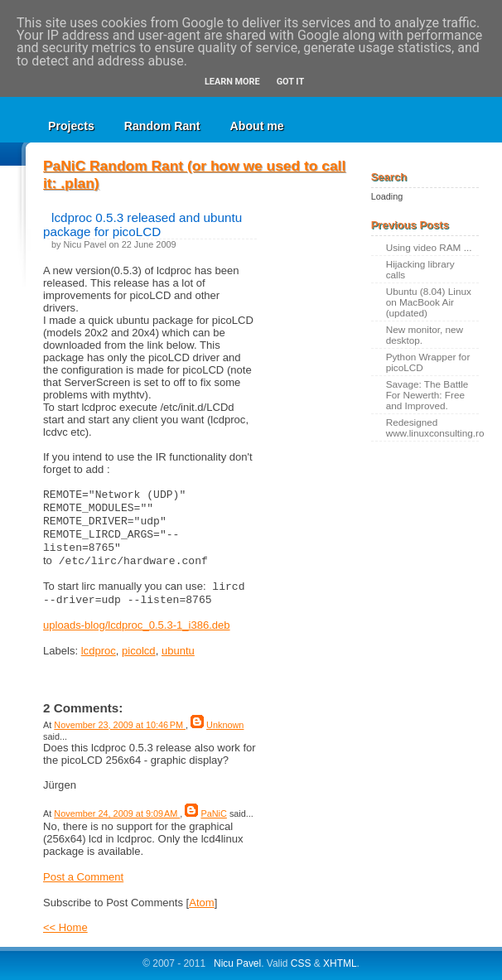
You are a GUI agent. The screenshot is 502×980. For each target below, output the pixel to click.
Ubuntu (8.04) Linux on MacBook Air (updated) (429, 302)
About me (257, 126)
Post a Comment (83, 877)
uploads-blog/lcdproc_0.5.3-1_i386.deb (137, 625)
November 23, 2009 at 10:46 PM (120, 725)
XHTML (340, 963)
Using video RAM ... (429, 247)
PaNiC (213, 813)
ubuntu (178, 651)
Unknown (225, 725)
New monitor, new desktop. (425, 335)
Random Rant (162, 126)
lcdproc (99, 651)
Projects (71, 126)
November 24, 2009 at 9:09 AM (117, 813)
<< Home (65, 927)
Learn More (232, 82)
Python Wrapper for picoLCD (428, 362)
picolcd (139, 651)
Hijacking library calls (420, 269)
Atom (201, 903)
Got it (290, 82)
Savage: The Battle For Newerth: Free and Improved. (427, 395)
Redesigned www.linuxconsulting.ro (432, 427)
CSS (301, 963)
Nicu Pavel (237, 963)
